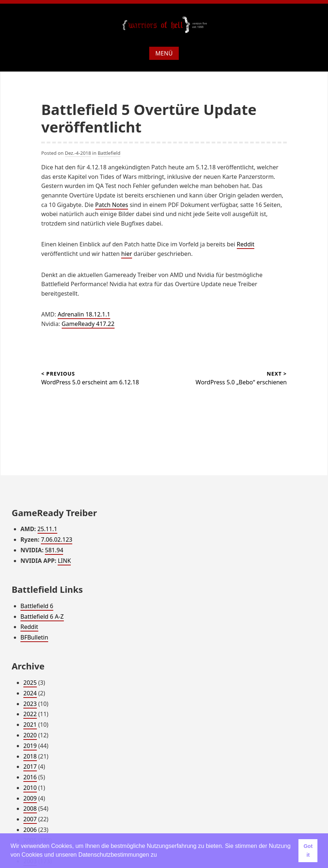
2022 (30, 714)
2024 (30, 693)
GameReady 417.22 (88, 324)
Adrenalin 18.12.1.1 (84, 314)
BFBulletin (34, 637)
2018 (30, 756)
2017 (30, 767)
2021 (30, 725)
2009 (30, 798)
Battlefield (109, 153)
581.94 (54, 550)
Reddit (246, 244)
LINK (64, 561)
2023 (30, 704)
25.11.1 (47, 529)
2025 (30, 683)
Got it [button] (308, 850)
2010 (30, 788)
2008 (30, 809)
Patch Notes (112, 205)
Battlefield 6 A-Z (42, 617)
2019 (30, 746)
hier (127, 254)
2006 (30, 830)
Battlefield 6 (37, 606)
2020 (30, 735)
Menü (164, 53)
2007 (30, 819)
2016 (30, 777)
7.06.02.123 (57, 539)
